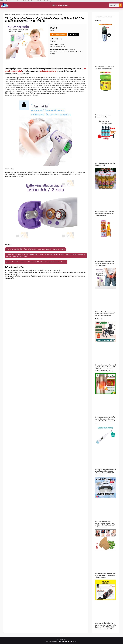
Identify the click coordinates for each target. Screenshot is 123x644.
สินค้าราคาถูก (73, 641)
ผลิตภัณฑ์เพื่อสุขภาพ (64, 641)
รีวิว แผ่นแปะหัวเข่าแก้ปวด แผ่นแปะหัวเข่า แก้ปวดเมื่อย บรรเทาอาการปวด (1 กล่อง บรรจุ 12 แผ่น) (105, 575)
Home (7, 14)
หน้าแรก (54, 5)
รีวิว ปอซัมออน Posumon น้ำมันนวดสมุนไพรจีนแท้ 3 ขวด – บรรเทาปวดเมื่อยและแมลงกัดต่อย (105, 264)
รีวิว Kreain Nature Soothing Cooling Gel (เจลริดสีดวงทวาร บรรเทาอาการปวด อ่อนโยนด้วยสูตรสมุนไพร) (105, 314)
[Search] (120, 5)
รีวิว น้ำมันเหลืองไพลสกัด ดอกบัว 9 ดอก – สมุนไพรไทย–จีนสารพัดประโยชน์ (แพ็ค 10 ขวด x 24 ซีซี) (105, 213)
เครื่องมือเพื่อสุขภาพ (64, 5)
